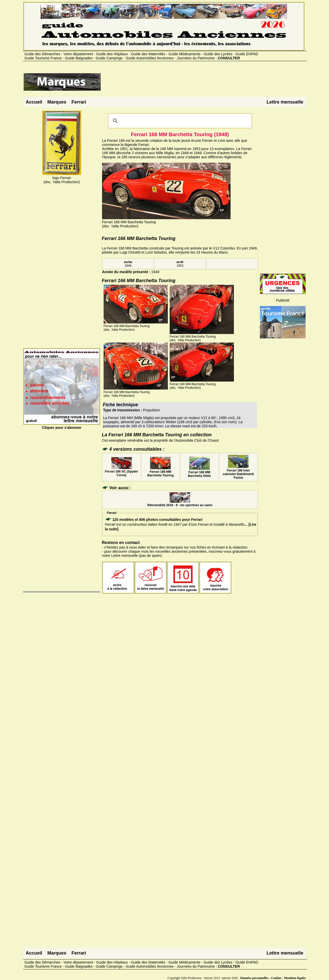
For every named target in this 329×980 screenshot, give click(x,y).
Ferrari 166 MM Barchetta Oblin (199, 472)
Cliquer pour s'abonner (62, 426)
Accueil (34, 102)
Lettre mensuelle (285, 102)
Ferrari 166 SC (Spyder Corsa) (121, 471)
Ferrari (79, 102)
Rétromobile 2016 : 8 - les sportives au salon (180, 503)
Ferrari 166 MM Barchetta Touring (160, 472)
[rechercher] (179, 121)
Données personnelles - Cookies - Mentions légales (273, 978)
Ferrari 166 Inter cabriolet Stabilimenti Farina (238, 472)
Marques (57, 102)
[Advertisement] (195, 84)
